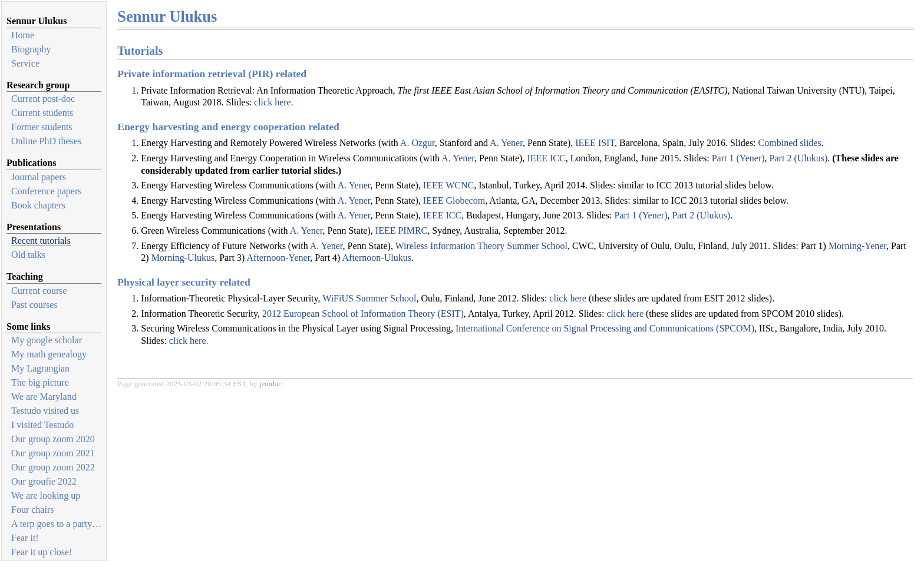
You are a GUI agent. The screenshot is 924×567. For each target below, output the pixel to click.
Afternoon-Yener (278, 258)
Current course (39, 291)
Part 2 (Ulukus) (799, 158)
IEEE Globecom (454, 200)
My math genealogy (49, 354)
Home (23, 35)
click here (568, 298)
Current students (42, 113)
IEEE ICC (546, 158)
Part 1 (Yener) (738, 158)
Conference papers (47, 191)
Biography (31, 49)
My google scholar (47, 340)
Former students (42, 127)
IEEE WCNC (448, 185)
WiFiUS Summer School (369, 298)
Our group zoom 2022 (53, 467)
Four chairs (32, 510)
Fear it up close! (42, 552)
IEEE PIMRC (401, 231)
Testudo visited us (45, 411)
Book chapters (38, 205)
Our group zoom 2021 (53, 453)
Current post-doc (43, 99)
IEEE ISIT (595, 143)
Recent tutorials (41, 241)
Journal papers (39, 177)
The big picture (40, 382)
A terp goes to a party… (56, 524)
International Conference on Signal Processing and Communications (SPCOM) (605, 328)
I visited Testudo (42, 425)
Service (25, 63)
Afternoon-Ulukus (377, 258)
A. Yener (506, 143)
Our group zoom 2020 (53, 439)
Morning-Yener (857, 246)
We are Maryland (44, 397)
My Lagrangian (40, 368)
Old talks (28, 255)
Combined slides (790, 143)
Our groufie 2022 (44, 481)
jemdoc (270, 384)
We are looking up (46, 495)
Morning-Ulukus (183, 258)
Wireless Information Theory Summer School (481, 246)
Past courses (34, 305)
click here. (274, 102)
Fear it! (25, 538)
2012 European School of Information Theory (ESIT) (363, 314)
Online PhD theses (46, 141)
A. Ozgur (418, 143)
